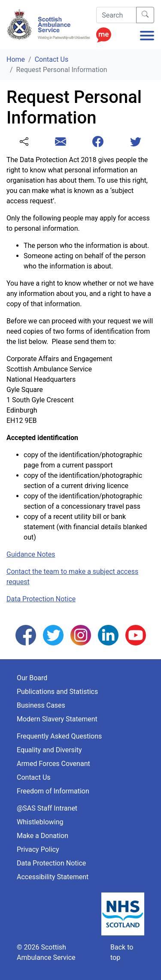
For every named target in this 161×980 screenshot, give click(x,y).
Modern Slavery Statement (57, 719)
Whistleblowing (40, 822)
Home (16, 59)
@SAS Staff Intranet (47, 808)
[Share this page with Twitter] (136, 142)
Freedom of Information (53, 791)
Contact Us (52, 59)
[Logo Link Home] (50, 25)
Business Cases (41, 705)
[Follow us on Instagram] (81, 635)
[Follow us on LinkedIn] (108, 635)
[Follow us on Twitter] (53, 635)
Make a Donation (43, 836)
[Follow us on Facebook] (26, 635)
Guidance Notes (31, 554)
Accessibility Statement (53, 877)
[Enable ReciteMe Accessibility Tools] (104, 32)
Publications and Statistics (57, 692)
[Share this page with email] (61, 142)
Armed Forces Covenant (53, 764)
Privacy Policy (38, 849)
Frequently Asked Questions (59, 736)
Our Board (32, 678)
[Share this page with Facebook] (98, 142)
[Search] (116, 15)
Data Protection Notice (41, 599)
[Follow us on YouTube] (136, 635)
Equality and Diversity (49, 750)
